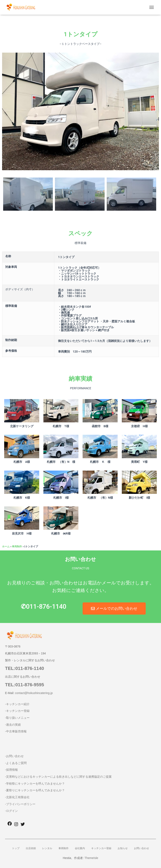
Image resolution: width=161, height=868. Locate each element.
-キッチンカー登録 (17, 711)
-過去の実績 (13, 725)
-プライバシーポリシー (20, 804)
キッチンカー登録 (101, 848)
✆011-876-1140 (43, 607)
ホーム (6, 546)
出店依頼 (31, 848)
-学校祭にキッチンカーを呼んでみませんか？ (35, 784)
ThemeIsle (91, 858)
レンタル (47, 848)
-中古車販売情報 (16, 731)
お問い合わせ (142, 848)
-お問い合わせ (14, 756)
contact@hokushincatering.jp (34, 693)
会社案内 (80, 848)
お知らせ (123, 848)
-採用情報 (11, 770)
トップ (16, 848)
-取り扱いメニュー (17, 718)
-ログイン (11, 811)
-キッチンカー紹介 (17, 704)
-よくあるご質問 (16, 763)
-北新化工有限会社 (17, 797)
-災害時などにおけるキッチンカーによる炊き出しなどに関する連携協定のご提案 (58, 777)
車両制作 (17, 546)
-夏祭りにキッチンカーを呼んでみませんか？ (35, 790)
